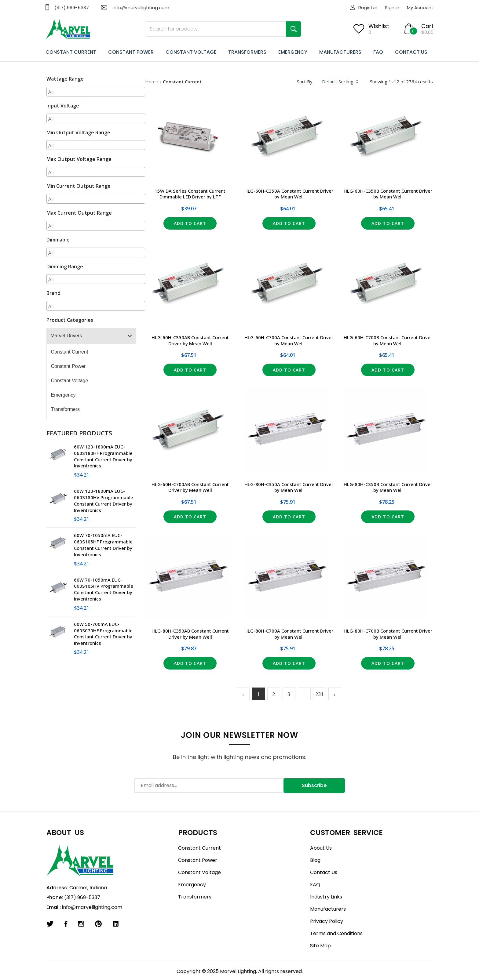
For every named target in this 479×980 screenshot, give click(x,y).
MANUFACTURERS (340, 52)
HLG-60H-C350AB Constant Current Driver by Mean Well (190, 340)
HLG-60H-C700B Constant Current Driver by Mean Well (388, 340)
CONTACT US (411, 52)
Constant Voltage (70, 381)
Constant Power (68, 366)
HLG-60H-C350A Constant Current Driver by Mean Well (289, 194)
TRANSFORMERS (247, 52)
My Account (420, 7)
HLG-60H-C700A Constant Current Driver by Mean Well (289, 340)
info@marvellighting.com (141, 7)
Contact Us (324, 872)
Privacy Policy (327, 921)
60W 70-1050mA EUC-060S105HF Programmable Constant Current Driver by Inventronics (103, 545)
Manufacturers (328, 909)
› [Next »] (335, 694)
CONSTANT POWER (131, 52)
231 (319, 694)
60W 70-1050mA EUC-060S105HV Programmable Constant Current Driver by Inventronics (104, 589)
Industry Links (326, 897)
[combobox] (96, 92)
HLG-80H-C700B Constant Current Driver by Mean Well (388, 634)
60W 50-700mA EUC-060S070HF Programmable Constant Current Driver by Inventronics (103, 633)
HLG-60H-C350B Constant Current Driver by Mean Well (388, 194)
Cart (427, 26)
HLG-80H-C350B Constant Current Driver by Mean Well (388, 487)
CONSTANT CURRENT (71, 52)
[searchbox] (97, 92)
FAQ (378, 52)
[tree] (91, 374)
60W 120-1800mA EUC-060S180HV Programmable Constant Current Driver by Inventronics (104, 500)
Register (368, 7)
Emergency (63, 395)
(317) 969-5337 (72, 7)
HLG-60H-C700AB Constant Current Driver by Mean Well (190, 487)
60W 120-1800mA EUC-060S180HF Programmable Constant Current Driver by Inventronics (103, 456)
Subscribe (314, 785)
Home (152, 82)
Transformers (66, 409)
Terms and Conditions (336, 933)
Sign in (392, 7)
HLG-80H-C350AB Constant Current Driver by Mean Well (190, 634)
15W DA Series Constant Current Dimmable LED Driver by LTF (190, 194)
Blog (315, 860)
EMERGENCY (293, 52)
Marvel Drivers (66, 336)
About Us (321, 848)
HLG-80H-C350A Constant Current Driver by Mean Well (289, 487)
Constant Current (70, 352)
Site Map (320, 946)
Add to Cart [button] (190, 223)
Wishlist (379, 26)
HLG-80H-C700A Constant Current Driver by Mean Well (289, 634)
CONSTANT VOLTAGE (191, 52)
